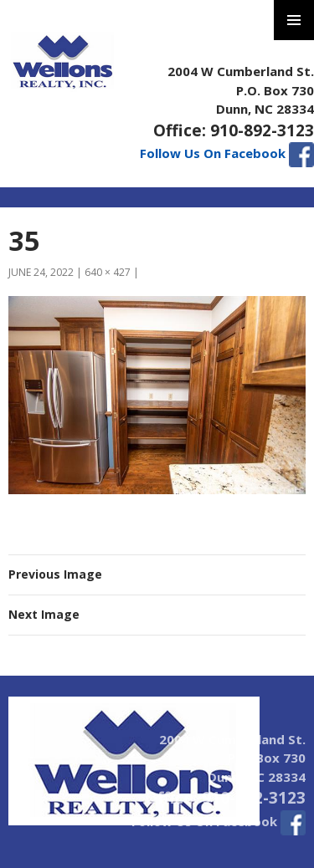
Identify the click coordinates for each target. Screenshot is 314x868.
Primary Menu (294, 20)
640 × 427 (108, 272)
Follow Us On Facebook (227, 153)
